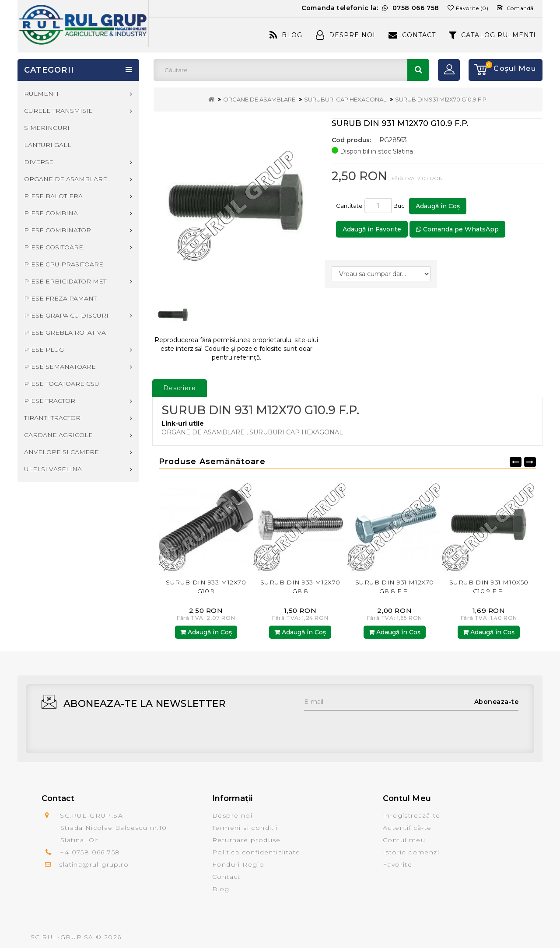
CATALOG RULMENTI (492, 35)
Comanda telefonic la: (370, 8)
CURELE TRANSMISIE (58, 111)
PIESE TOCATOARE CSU (62, 384)
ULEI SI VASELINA (53, 469)
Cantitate (349, 206)
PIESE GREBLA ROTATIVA (65, 332)
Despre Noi (346, 35)
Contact (412, 35)
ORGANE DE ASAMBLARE (259, 99)
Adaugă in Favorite (372, 229)
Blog (286, 35)
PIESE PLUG (44, 350)
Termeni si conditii (245, 828)
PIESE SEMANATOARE (60, 367)
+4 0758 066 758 (90, 852)
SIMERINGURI (47, 128)
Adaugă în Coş (438, 206)
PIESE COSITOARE (54, 247)
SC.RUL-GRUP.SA (62, 937)
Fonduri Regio (238, 864)
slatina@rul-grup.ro (94, 864)
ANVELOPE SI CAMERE (61, 452)
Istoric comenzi (411, 852)
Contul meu (404, 840)
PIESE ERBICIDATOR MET (65, 281)
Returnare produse (247, 840)
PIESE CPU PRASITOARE (64, 264)
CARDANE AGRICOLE (58, 435)
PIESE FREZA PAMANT (60, 298)
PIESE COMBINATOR (58, 230)
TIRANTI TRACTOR (52, 418)
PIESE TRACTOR (50, 401)
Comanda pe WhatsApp (457, 229)
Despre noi (232, 815)
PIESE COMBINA (51, 213)
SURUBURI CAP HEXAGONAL (345, 99)
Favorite (397, 864)
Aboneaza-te (497, 702)
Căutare (418, 70)
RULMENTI (41, 94)
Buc (400, 206)
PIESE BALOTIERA (53, 196)
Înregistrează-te (411, 815)
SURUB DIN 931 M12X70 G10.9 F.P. (441, 99)
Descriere (180, 388)
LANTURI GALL (48, 145)
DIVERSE (39, 162)
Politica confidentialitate (256, 852)
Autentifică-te (407, 828)
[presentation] (371, 728)
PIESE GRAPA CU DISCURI (66, 315)
